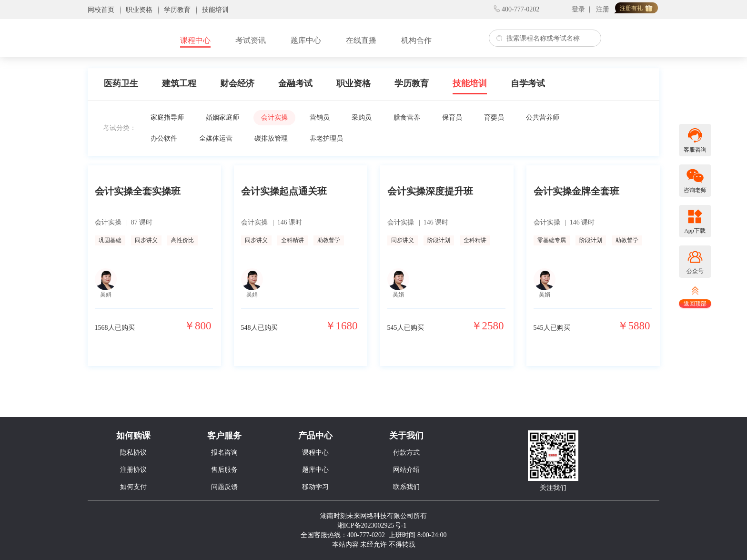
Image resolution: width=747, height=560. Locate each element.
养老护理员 (326, 138)
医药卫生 (121, 83)
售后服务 (224, 470)
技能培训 (470, 83)
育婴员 (494, 117)
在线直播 (361, 40)
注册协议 (133, 470)
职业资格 (353, 83)
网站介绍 (406, 470)
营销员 (320, 117)
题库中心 (306, 40)
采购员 (362, 117)
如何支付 (133, 487)
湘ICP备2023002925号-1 (372, 525)
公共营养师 (543, 117)
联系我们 (406, 487)
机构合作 (416, 40)
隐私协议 (133, 453)
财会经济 (237, 83)
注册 (603, 9)
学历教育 (412, 83)
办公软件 (164, 138)
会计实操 (274, 117)
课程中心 (195, 40)
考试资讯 (251, 40)
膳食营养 (407, 117)
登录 (578, 9)
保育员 (452, 117)
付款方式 (406, 453)
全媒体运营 (216, 138)
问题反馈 (224, 487)
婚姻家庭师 (222, 117)
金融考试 (295, 83)
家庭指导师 (167, 117)
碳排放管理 (271, 138)
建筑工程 (179, 83)
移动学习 (315, 487)
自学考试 (528, 83)
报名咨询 (224, 453)
